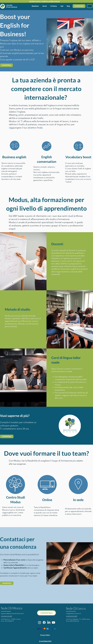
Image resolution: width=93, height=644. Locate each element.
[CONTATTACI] (79, 6)
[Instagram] (40, 622)
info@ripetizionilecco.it (73, 613)
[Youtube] (53, 622)
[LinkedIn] (49, 622)
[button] (54, 6)
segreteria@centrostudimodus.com (12, 613)
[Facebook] (44, 622)
